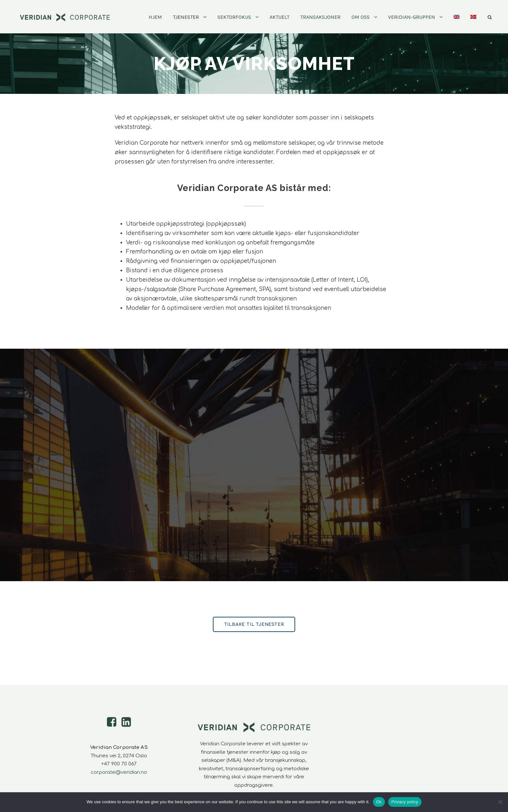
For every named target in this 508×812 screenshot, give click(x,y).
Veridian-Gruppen (412, 17)
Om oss (361, 17)
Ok (379, 802)
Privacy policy (405, 802)
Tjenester (186, 17)
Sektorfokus (234, 17)
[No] (500, 802)
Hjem (155, 17)
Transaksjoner (320, 17)
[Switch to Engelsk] (456, 23)
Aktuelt (279, 17)
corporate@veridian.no (119, 772)
